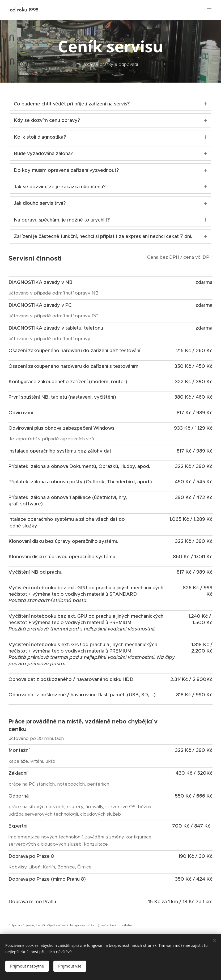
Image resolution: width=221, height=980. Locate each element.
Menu (209, 10)
